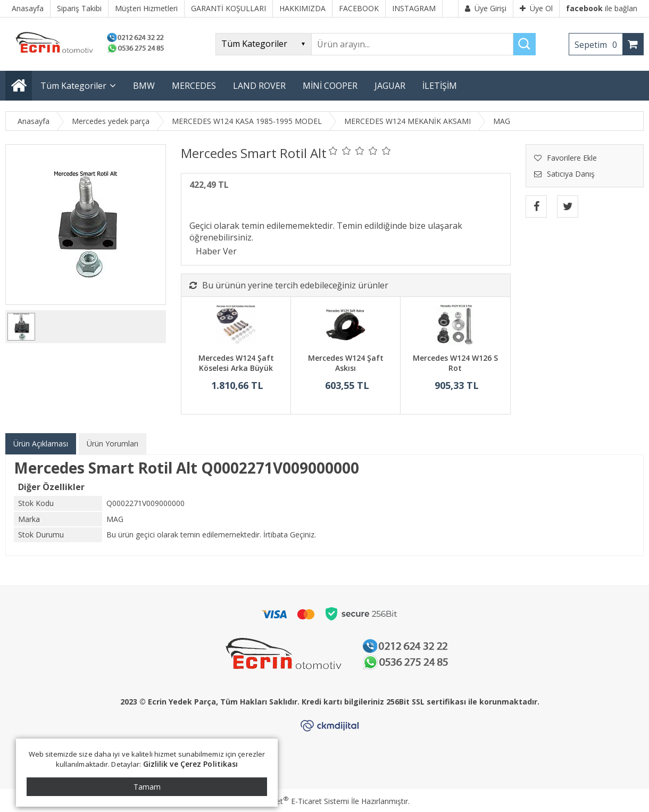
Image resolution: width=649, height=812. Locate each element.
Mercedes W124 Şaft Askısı (346, 363)
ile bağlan (602, 8)
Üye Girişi (486, 8)
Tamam (147, 787)
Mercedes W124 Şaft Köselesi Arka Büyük (236, 363)
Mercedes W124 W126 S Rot (455, 363)
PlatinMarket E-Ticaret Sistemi (294, 801)
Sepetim (598, 45)
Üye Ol (536, 8)
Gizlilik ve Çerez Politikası (191, 764)
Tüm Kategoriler (73, 86)
